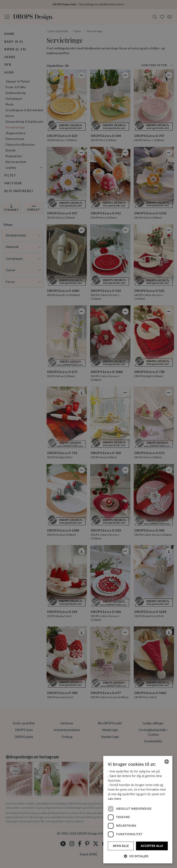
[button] (138, 856)
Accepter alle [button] (152, 846)
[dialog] (138, 810)
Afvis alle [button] (121, 846)
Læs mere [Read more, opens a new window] (114, 799)
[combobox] (167, 762)
